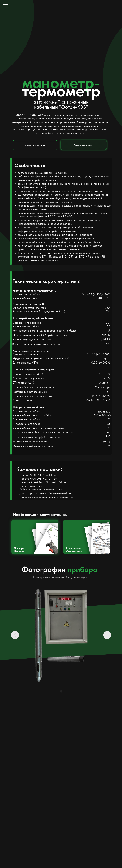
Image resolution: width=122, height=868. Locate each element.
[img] (35, 537)
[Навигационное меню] (5, 5)
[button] (84, 145)
